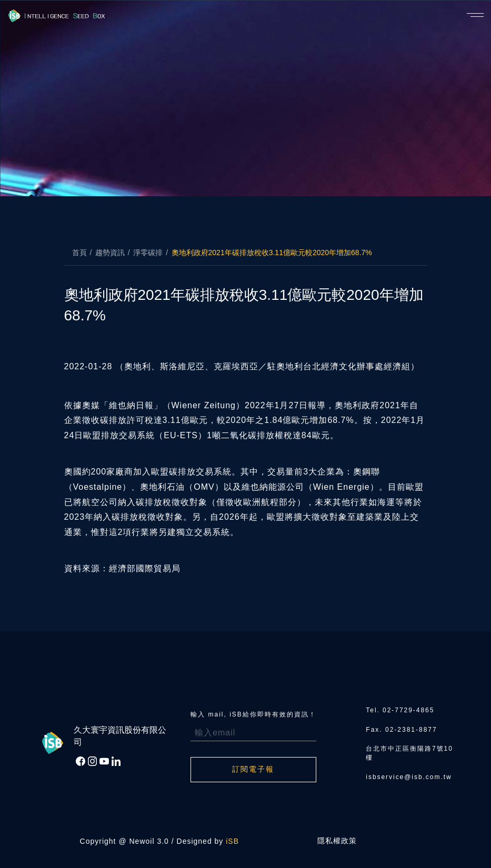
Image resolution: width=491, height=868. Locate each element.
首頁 (79, 253)
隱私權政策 (337, 841)
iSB (232, 841)
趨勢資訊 (110, 253)
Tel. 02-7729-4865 (400, 710)
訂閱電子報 (253, 770)
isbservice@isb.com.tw (409, 777)
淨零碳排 (148, 253)
